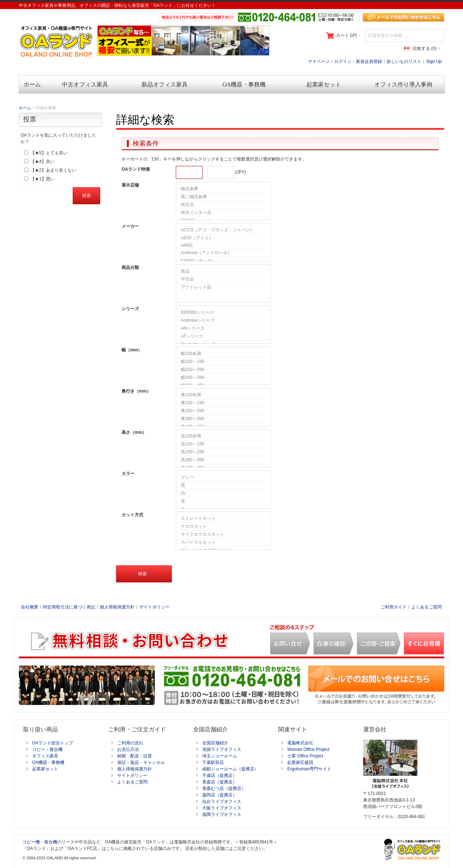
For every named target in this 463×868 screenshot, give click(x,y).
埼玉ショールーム (220, 756)
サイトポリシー (154, 607)
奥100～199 (223, 403)
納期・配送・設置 (135, 756)
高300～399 (223, 460)
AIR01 (223, 246)
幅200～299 (223, 370)
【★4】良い (43, 162)
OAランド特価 (136, 169)
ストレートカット (223, 519)
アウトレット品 (223, 287)
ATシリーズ (223, 337)
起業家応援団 (300, 762)
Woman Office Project (308, 749)
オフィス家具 (45, 756)
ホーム (25, 108)
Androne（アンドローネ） (223, 253)
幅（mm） (132, 350)
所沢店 (223, 205)
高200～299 (223, 452)
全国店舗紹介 (215, 743)
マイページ (319, 61)
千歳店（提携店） (220, 775)
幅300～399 (223, 378)
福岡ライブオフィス (222, 814)
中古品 (223, 279)
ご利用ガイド (394, 607)
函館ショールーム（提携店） (230, 769)
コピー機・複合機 (40, 842)
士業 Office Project (305, 756)
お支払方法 (128, 749)
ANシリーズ (223, 329)
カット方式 (132, 515)
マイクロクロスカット (223, 535)
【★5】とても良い (49, 153)
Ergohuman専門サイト (309, 769)
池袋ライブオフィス (222, 749)
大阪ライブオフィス (222, 808)
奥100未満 (223, 395)
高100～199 (223, 444)
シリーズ (130, 309)
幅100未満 (223, 354)
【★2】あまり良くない (53, 170)
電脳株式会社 (300, 743)
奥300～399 (223, 419)
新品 (223, 271)
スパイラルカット (223, 543)
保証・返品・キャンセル (141, 762)
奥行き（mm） (136, 391)
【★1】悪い (43, 179)
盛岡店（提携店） (220, 795)
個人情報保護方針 (117, 607)
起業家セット (45, 769)
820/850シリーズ (223, 313)
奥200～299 (223, 411)
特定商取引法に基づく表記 (69, 607)
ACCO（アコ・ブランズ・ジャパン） (223, 230)
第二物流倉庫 (223, 197)
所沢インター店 (223, 213)
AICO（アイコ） (223, 238)
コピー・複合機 (47, 749)
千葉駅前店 (213, 762)
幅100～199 (223, 362)
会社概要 (30, 607)
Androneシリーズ (223, 321)
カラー (128, 474)
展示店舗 (130, 185)
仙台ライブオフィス (222, 801)
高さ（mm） (134, 432)
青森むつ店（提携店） (224, 788)
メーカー (130, 226)
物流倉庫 (223, 189)
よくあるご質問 (426, 607)
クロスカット (223, 527)
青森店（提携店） (220, 782)
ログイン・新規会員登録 (358, 61)
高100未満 (223, 436)
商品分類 (130, 268)
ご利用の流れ (130, 743)
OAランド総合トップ (53, 743)
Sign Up (434, 61)
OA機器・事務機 (48, 762)
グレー (223, 478)
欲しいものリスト (404, 61)
